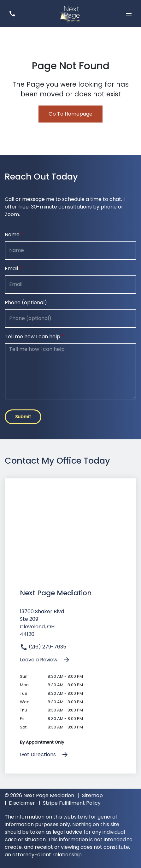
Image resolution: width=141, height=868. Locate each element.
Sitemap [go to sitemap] (92, 795)
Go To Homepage (70, 114)
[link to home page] (70, 13)
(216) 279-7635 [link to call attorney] (43, 647)
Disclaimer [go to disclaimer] (22, 803)
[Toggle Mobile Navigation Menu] (129, 13)
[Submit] (23, 417)
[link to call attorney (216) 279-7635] (12, 13)
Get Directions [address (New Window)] (44, 755)
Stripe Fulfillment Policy (72, 803)
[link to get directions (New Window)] (70, 625)
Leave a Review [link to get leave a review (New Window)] (45, 660)
